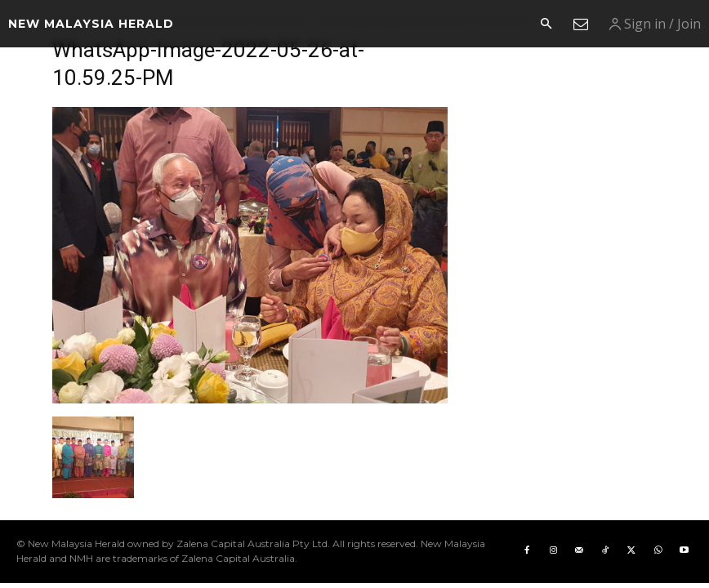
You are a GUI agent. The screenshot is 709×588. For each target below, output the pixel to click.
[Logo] (91, 24)
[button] (546, 24)
